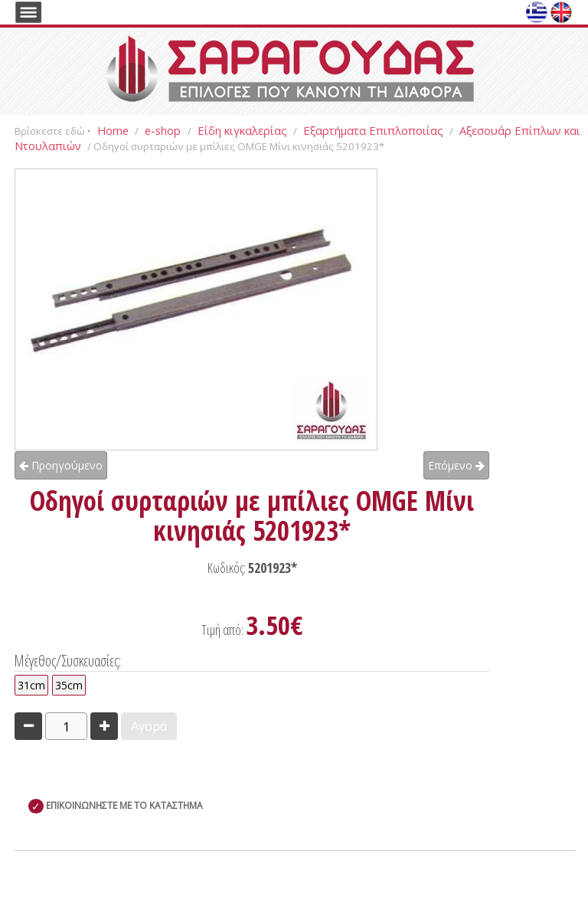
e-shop (164, 130)
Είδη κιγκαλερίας (242, 130)
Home (113, 130)
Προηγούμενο (61, 465)
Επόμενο (456, 465)
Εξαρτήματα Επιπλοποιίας (373, 130)
